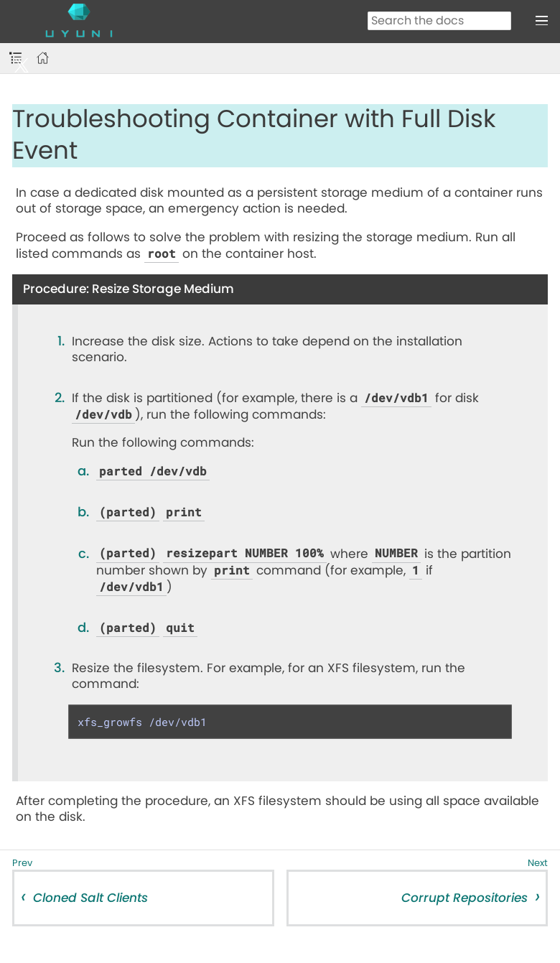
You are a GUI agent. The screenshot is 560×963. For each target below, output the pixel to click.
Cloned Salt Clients (90, 898)
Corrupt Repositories (465, 898)
